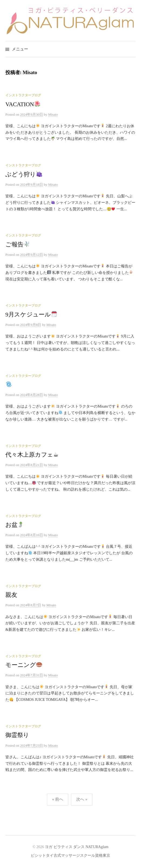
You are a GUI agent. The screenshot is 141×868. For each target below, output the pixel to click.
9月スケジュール (31, 315)
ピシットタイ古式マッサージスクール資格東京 (70, 855)
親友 (11, 595)
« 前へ (58, 799)
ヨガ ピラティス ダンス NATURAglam (77, 847)
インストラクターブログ (23, 95)
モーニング (24, 665)
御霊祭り (17, 735)
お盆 (15, 525)
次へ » (82, 799)
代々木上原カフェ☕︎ (32, 455)
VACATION (23, 104)
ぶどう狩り (24, 174)
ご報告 (17, 244)
